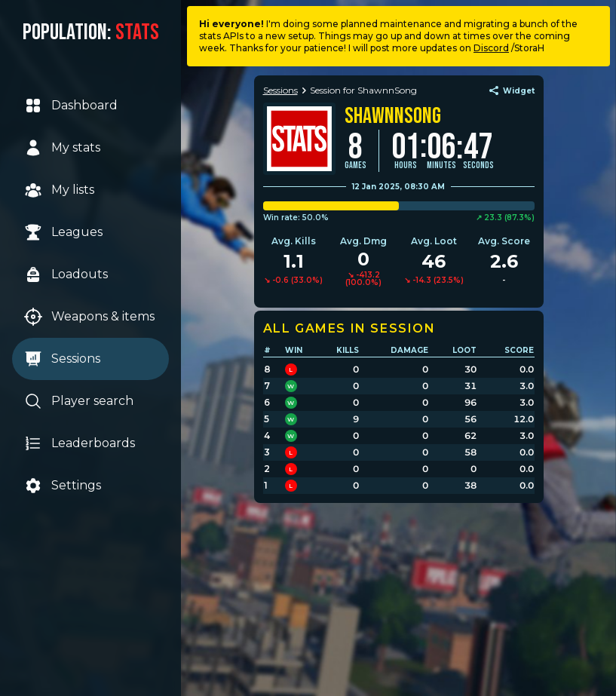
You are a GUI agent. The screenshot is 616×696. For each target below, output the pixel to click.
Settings (63, 486)
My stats (62, 148)
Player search (79, 401)
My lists (59, 190)
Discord (491, 48)
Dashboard (71, 106)
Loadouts (66, 274)
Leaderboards (80, 443)
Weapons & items (89, 317)
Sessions (62, 359)
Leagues (63, 232)
